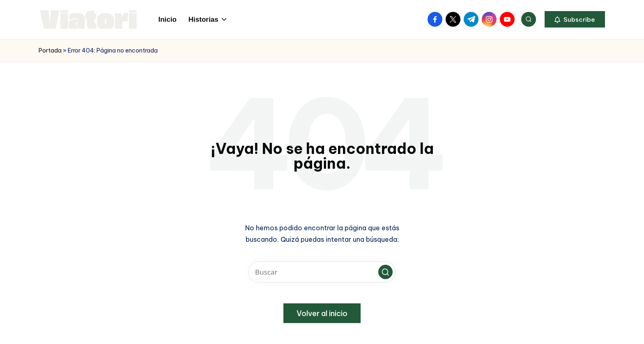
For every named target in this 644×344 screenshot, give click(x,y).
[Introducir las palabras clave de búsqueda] (322, 272)
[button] (575, 19)
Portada (50, 50)
